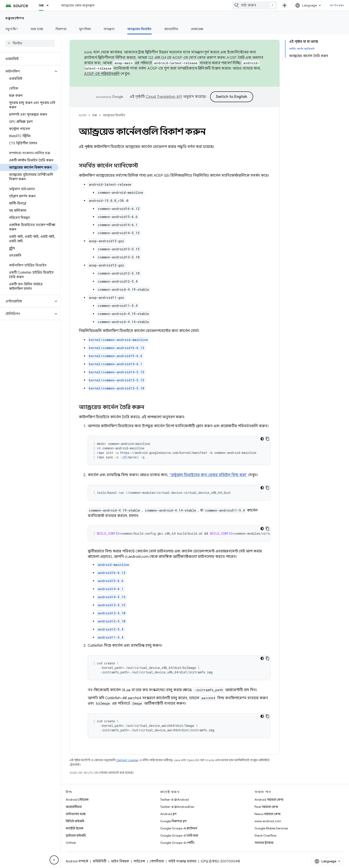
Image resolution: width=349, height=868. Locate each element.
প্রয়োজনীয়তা (74, 807)
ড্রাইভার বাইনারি (76, 835)
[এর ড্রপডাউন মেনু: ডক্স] (50, 5)
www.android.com (268, 821)
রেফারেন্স (197, 29)
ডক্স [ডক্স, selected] (41, 5)
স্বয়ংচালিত (171, 29)
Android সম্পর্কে (77, 861)
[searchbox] (30, 43)
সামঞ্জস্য (109, 29)
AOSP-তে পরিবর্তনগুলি (102, 74)
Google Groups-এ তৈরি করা (179, 835)
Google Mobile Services (271, 828)
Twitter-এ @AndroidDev (177, 807)
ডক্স (95, 115)
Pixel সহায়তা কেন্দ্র (266, 807)
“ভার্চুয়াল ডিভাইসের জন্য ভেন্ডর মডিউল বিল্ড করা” (208, 475)
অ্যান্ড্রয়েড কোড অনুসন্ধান (78, 5)
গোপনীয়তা (157, 861)
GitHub (71, 843)
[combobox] (255, 5)
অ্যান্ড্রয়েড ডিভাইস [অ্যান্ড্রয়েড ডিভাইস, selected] (139, 29)
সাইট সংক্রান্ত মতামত (182, 861)
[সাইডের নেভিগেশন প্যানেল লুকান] (54, 860)
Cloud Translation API (164, 97)
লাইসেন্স (139, 861)
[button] (27, 71)
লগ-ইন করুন (337, 5)
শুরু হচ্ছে (37, 29)
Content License (127, 760)
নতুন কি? (12, 29)
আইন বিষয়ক (120, 861)
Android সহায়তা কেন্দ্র (269, 800)
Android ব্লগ (168, 814)
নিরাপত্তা (61, 29)
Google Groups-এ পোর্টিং (177, 843)
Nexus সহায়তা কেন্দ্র (268, 814)
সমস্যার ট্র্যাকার (264, 843)
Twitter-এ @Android (174, 800)
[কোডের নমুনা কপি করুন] (268, 439)
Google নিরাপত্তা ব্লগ (173, 821)
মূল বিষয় (85, 29)
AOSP (83, 115)
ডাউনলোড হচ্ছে (76, 814)
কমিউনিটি (100, 861)
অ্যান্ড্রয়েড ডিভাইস (114, 115)
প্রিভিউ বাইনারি (75, 821)
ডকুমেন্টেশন (15, 18)
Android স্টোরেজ (77, 800)
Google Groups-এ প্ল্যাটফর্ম (179, 828)
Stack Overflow (266, 835)
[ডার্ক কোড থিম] (262, 439)
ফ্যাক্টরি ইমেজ (75, 828)
